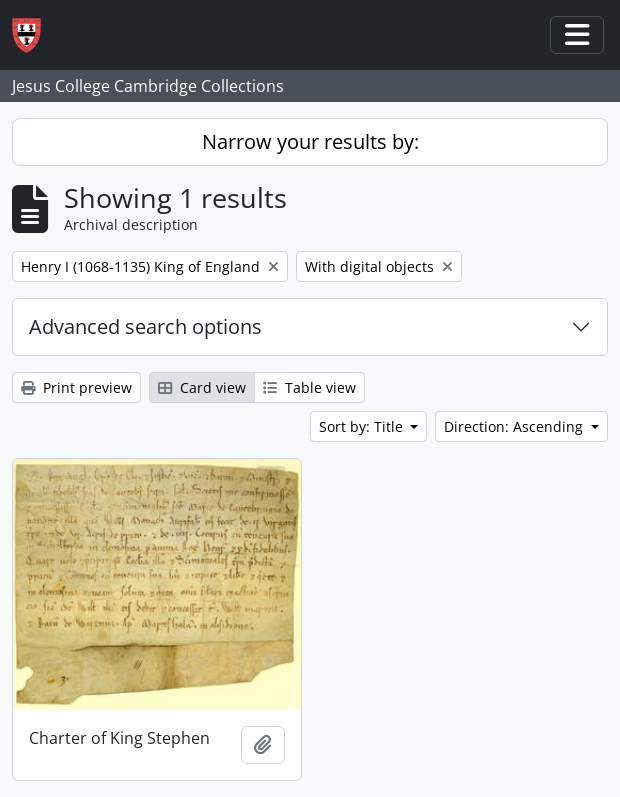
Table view (309, 387)
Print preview (76, 387)
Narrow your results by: (310, 141)
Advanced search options (145, 326)
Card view (202, 387)
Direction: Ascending (515, 426)
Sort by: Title (363, 426)
